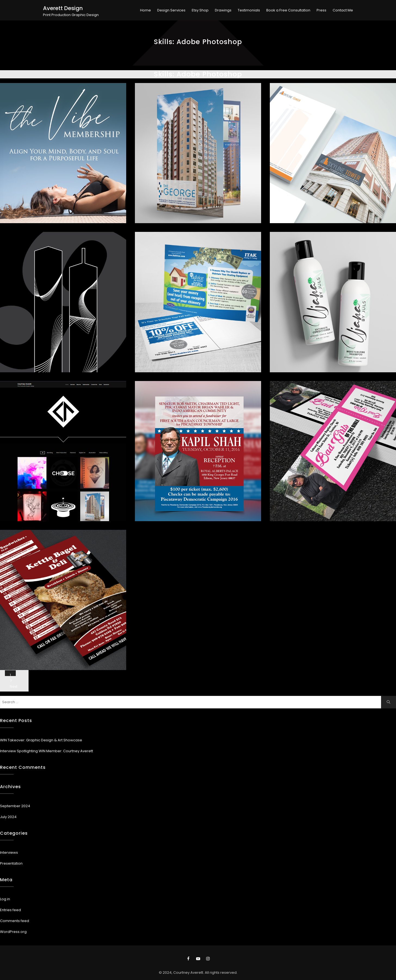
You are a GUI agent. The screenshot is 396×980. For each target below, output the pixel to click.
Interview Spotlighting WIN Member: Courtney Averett (47, 751)
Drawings (223, 10)
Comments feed (15, 921)
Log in (5, 899)
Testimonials (249, 10)
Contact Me (343, 10)
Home (146, 10)
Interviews (9, 852)
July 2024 (8, 817)
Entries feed (10, 910)
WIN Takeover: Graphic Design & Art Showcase (41, 740)
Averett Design (63, 8)
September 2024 (15, 806)
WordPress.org (13, 932)
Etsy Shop (200, 10)
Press (321, 10)
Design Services (171, 10)
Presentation (11, 863)
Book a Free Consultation (288, 10)
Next (14, 686)
